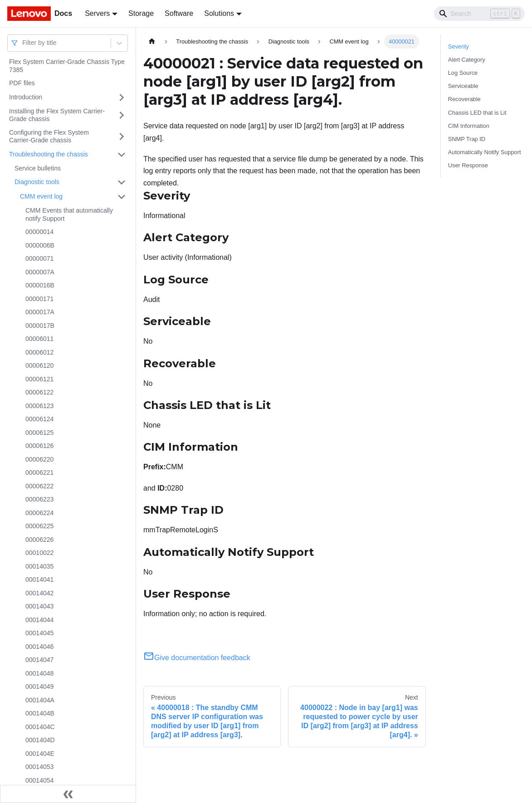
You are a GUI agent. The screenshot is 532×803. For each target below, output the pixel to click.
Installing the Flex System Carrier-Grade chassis (57, 115)
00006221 (39, 472)
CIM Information (469, 126)
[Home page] (152, 41)
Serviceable (463, 86)
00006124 (39, 419)
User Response (468, 165)
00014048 (39, 673)
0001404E (40, 754)
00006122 (39, 392)
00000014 (39, 232)
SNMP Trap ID (467, 139)
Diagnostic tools (37, 182)
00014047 (39, 660)
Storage (141, 13)
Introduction (26, 97)
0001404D (40, 740)
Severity (459, 46)
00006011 (39, 339)
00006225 (39, 526)
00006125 (39, 433)
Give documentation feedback (197, 658)
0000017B (40, 326)
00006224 (39, 513)
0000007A (40, 272)
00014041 (39, 579)
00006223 (39, 499)
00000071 (39, 258)
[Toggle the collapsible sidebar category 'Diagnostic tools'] (122, 182)
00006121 (39, 379)
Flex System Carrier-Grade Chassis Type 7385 (67, 66)
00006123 (39, 406)
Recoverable (464, 99)
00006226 (39, 540)
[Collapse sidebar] (68, 794)
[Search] (479, 14)
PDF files (22, 83)
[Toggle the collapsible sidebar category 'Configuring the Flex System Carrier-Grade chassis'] (122, 137)
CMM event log (41, 196)
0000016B (40, 285)
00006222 (39, 486)
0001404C (40, 727)
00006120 (39, 365)
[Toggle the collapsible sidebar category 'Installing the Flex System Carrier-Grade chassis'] (122, 115)
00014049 (39, 686)
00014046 (39, 647)
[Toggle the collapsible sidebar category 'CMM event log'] (122, 197)
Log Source (463, 73)
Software (179, 13)
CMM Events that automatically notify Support (69, 214)
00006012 (39, 352)
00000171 (39, 299)
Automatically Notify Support (485, 152)
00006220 (39, 459)
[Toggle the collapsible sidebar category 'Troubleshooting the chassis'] (122, 155)
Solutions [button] (219, 13)
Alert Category (467, 60)
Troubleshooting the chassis (49, 154)
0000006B (40, 245)
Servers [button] (97, 13)
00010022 (39, 553)
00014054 (39, 780)
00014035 (39, 566)
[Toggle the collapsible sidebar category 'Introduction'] (122, 97)
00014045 (39, 633)
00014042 (39, 593)
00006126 (39, 446)
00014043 (39, 606)
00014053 (39, 767)
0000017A (40, 312)
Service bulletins (38, 168)
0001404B (40, 713)
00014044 (39, 620)
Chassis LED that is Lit (477, 113)
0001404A (40, 700)
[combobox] (23, 43)
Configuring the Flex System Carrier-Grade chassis (49, 136)
